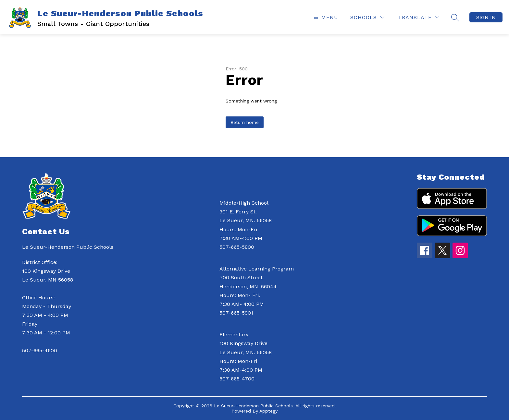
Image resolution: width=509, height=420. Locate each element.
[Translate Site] (419, 17)
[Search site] (455, 18)
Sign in (486, 17)
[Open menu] (325, 17)
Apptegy (268, 411)
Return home (245, 122)
